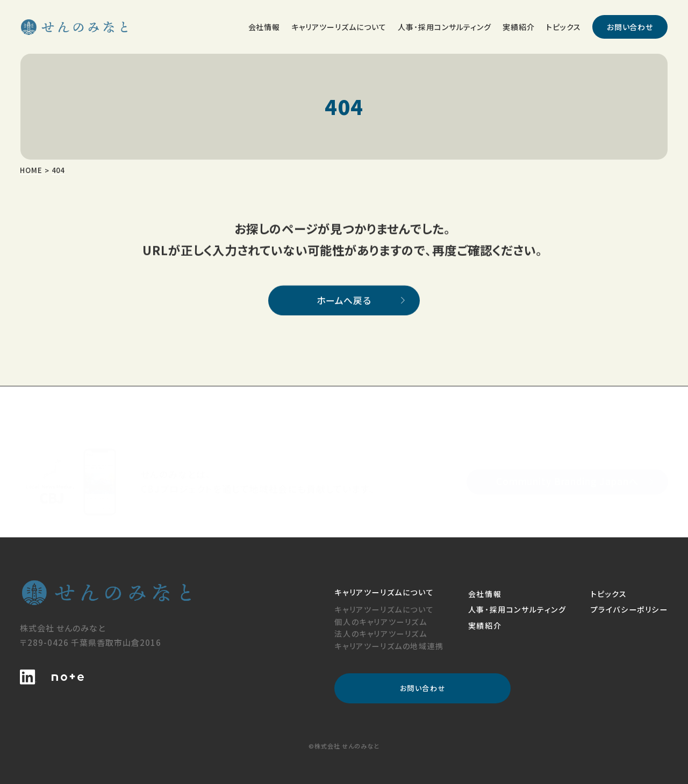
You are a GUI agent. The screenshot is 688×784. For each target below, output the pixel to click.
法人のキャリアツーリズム (381, 634)
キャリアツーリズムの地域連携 (389, 646)
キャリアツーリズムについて (384, 609)
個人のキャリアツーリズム (381, 622)
